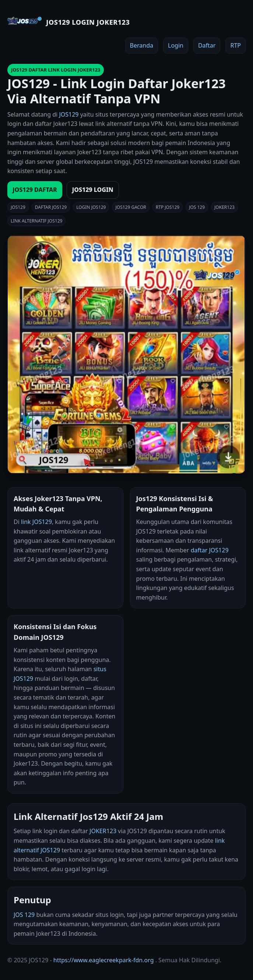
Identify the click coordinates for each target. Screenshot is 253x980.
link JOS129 (36, 522)
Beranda (142, 45)
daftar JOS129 (210, 550)
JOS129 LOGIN (93, 190)
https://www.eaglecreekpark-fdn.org (104, 960)
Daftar (207, 45)
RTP (236, 45)
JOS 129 (24, 915)
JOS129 (69, 114)
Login (176, 45)
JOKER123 (103, 831)
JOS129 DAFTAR (35, 190)
